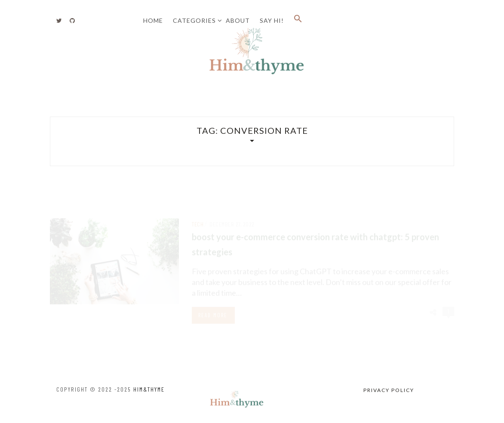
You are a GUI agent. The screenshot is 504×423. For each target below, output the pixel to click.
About (238, 20)
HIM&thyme (149, 389)
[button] (298, 21)
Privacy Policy (389, 390)
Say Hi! (272, 20)
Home (153, 20)
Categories (194, 20)
